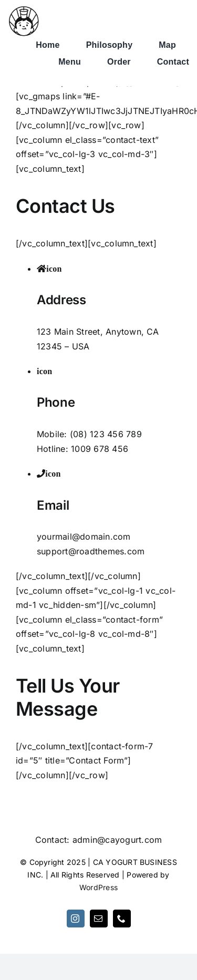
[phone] (122, 919)
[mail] (99, 919)
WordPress (98, 887)
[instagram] (76, 919)
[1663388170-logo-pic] (24, 9)
